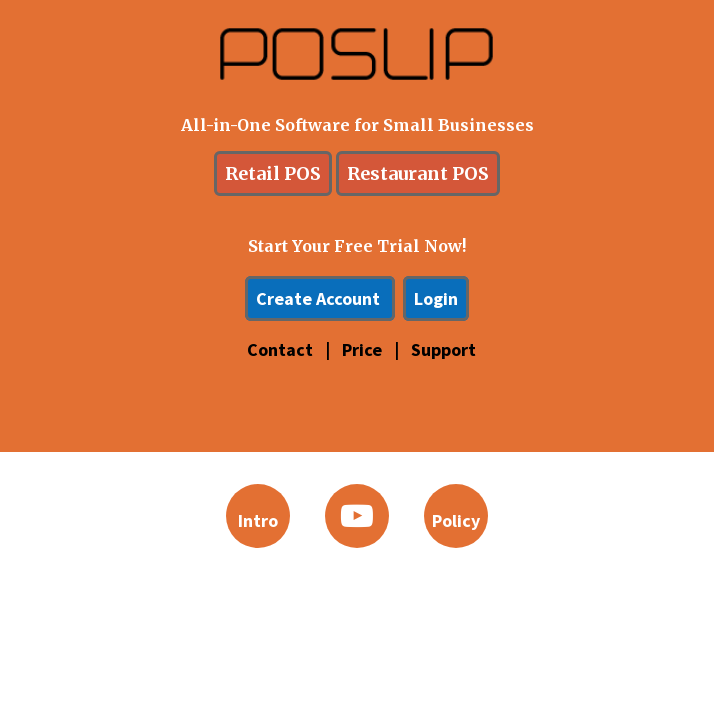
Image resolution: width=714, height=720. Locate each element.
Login (436, 298)
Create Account (320, 298)
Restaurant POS (418, 173)
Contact (282, 349)
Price (364, 349)
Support (443, 349)
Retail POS (273, 173)
